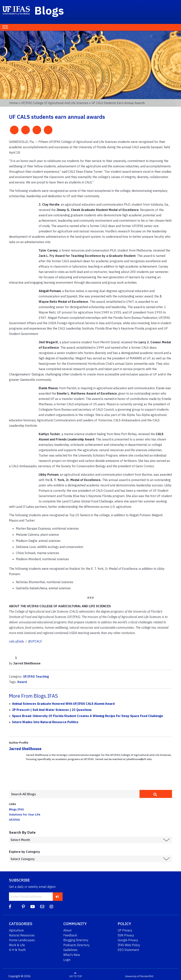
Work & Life (17, 945)
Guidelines (70, 950)
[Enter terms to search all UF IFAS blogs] (74, 794)
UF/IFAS (14, 820)
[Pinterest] (23, 907)
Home (14, 103)
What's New (72, 955)
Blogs (49, 10)
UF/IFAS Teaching (36, 676)
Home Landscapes (22, 940)
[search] (156, 794)
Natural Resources (22, 935)
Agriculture (16, 930)
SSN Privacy (126, 935)
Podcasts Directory (76, 945)
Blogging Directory (76, 940)
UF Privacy (125, 930)
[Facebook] (10, 907)
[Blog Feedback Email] (42, 907)
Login (67, 960)
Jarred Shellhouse (25, 749)
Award (22, 682)
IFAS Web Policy (129, 945)
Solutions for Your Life (25, 814)
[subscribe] (57, 897)
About (67, 930)
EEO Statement (128, 950)
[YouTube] (33, 907)
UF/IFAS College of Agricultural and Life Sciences (55, 103)
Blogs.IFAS (16, 809)
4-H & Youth (17, 950)
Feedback (70, 935)
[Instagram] (51, 907)
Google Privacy (128, 940)
